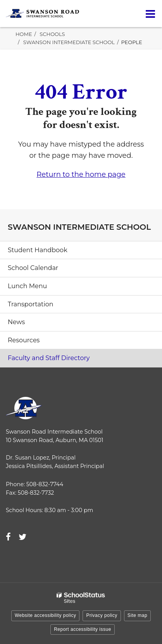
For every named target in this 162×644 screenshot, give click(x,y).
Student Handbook (38, 250)
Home (24, 34)
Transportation (31, 304)
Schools (52, 34)
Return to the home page (81, 174)
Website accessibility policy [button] (46, 615)
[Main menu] (150, 14)
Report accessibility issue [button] (83, 629)
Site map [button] (137, 615)
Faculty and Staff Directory (49, 358)
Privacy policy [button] (102, 615)
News (16, 322)
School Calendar (33, 268)
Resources (24, 340)
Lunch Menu (27, 286)
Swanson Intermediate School (69, 42)
